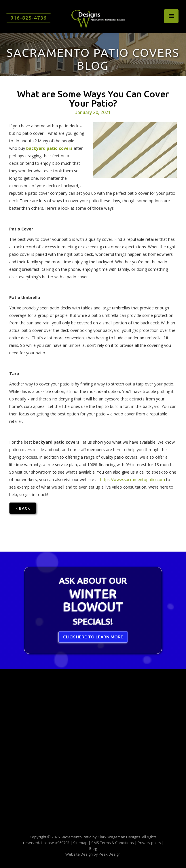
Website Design (79, 854)
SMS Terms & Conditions (113, 843)
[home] (97, 17)
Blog (93, 848)
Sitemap (80, 843)
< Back (23, 508)
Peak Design (110, 854)
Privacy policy (149, 843)
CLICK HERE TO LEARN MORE (93, 637)
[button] (171, 16)
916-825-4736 (29, 18)
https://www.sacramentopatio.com (133, 480)
